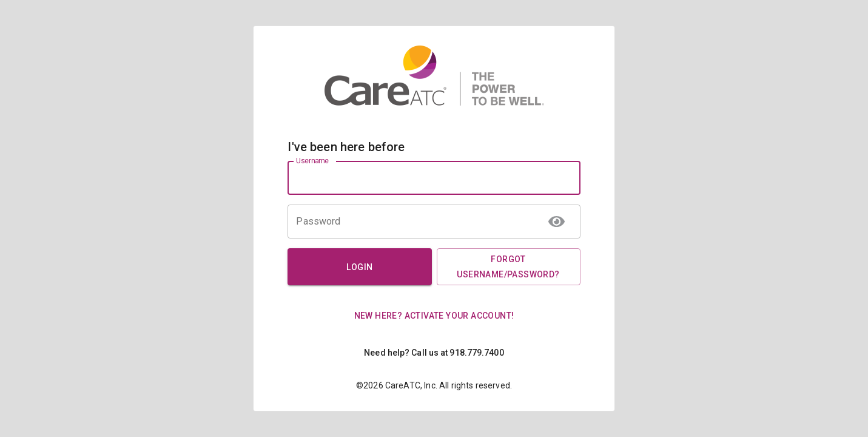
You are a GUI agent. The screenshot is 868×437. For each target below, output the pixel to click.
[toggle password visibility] (557, 222)
